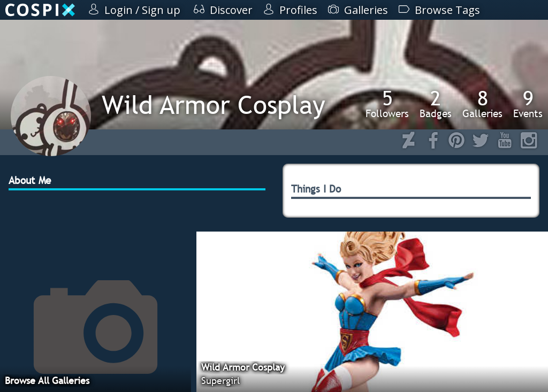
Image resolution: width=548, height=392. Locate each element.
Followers (387, 104)
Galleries (482, 104)
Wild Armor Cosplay (214, 105)
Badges (436, 104)
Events (528, 104)
